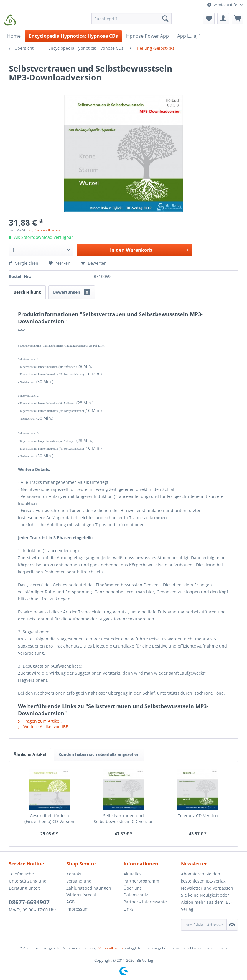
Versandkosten (111, 948)
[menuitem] (131, 21)
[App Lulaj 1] (189, 36)
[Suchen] (165, 19)
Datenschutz (136, 895)
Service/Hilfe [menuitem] (223, 5)
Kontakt (74, 874)
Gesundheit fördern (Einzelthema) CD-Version (49, 818)
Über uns (133, 888)
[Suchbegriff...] (131, 19)
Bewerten (94, 263)
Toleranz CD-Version (198, 816)
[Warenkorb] (238, 19)
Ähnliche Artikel (30, 754)
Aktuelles (132, 874)
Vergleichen (24, 263)
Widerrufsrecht (81, 895)
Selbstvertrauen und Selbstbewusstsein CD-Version (124, 818)
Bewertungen (72, 292)
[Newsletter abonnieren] (232, 925)
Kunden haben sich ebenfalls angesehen (99, 754)
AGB (70, 902)
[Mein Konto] (223, 19)
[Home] (14, 36)
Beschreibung (27, 292)
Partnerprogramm (141, 881)
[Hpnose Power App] (148, 36)
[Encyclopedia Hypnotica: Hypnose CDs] (73, 36)
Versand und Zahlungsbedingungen (89, 884)
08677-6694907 (29, 902)
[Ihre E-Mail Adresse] (204, 925)
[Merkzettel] (209, 19)
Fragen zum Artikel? (40, 721)
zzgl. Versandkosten (43, 230)
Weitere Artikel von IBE (43, 727)
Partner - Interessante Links (145, 905)
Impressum (78, 909)
